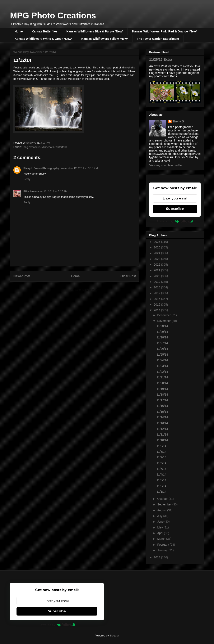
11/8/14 (161, 452)
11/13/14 (162, 423)
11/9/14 (161, 446)
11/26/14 (162, 349)
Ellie (26, 191)
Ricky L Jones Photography (41, 168)
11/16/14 (162, 406)
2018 (157, 287)
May (160, 527)
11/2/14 (161, 486)
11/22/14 (162, 372)
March (162, 539)
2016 (157, 299)
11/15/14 (162, 412)
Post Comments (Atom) (83, 290)
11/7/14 (161, 457)
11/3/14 (161, 480)
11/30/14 (162, 326)
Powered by (175, 221)
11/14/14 (162, 417)
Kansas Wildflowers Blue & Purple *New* (95, 31)
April (160, 533)
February (163, 545)
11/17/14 (162, 400)
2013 (157, 557)
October (163, 499)
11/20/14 (162, 383)
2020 (157, 276)
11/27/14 (162, 343)
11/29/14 (162, 332)
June (161, 522)
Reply (27, 179)
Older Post (128, 276)
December (164, 315)
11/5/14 (161, 469)
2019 (157, 282)
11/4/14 (161, 474)
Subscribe (175, 209)
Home (19, 31)
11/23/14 (162, 366)
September (165, 504)
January (163, 550)
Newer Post (22, 276)
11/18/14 (162, 395)
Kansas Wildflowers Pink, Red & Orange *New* (164, 31)
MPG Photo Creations (53, 15)
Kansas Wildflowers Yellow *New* (105, 39)
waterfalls (61, 147)
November (164, 321)
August (162, 510)
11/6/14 (161, 463)
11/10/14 (162, 440)
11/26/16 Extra (161, 59)
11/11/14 (162, 434)
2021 (157, 270)
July (160, 516)
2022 (157, 265)
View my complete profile (165, 165)
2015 (157, 305)
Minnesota (48, 147)
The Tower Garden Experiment (158, 39)
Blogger (114, 636)
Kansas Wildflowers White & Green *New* (43, 39)
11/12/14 (162, 429)
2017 (157, 293)
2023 (157, 259)
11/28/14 (162, 337)
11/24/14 (162, 360)
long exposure (32, 147)
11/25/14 (162, 355)
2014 (157, 310)
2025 (157, 247)
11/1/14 (161, 492)
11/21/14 (162, 377)
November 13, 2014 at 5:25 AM (49, 191)
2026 (157, 242)
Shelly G (178, 121)
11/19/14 (162, 389)
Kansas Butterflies (45, 31)
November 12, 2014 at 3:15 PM (79, 168)
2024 (157, 253)
